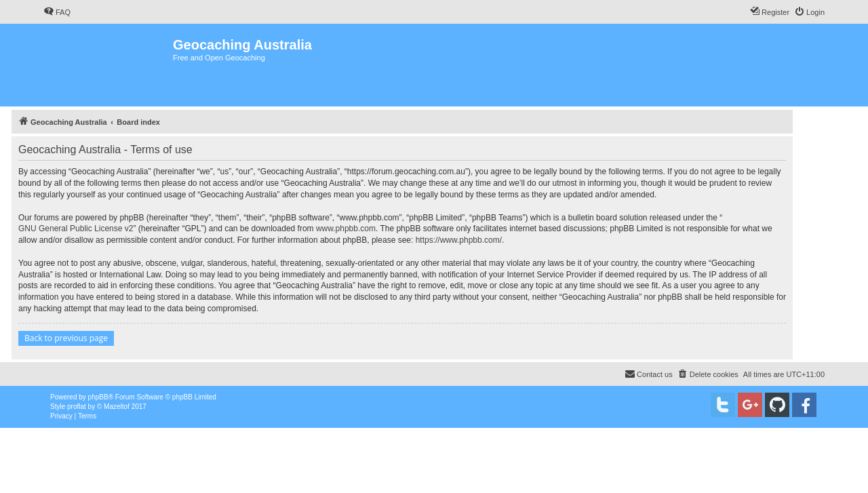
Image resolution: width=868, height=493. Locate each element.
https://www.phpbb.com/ (459, 240)
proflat (77, 407)
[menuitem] (57, 12)
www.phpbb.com (346, 229)
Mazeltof (117, 407)
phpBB (98, 397)
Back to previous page (66, 338)
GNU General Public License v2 (76, 229)
